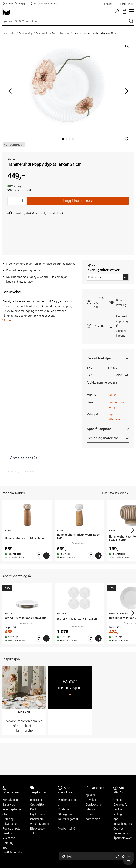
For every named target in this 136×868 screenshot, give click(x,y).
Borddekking (26, 33)
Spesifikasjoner (99, 429)
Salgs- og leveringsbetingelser (12, 809)
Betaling (8, 843)
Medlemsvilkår (67, 828)
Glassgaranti (66, 814)
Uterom (90, 814)
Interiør (90, 809)
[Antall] (17, 201)
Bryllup (35, 809)
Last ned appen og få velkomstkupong (122, 326)
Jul (32, 833)
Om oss (118, 800)
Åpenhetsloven (123, 838)
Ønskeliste (37, 819)
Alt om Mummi (39, 824)
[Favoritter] (39, 556)
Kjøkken (91, 795)
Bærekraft (120, 804)
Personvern (121, 833)
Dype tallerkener (61, 33)
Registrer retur (12, 828)
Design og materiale (102, 438)
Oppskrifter (37, 804)
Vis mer (7, 320)
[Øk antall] (23, 201)
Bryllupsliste (38, 814)
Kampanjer (93, 819)
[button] (127, 139)
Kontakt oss (10, 800)
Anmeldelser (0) (24, 458)
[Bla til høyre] (126, 91)
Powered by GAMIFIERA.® (21, 472)
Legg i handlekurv (78, 201)
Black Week (38, 828)
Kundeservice (127, 4)
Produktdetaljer (99, 358)
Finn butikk (110, 4)
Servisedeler (42, 33)
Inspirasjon (37, 800)
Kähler (12, 159)
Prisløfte (99, 326)
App (116, 819)
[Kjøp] (46, 556)
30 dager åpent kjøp (14, 4)
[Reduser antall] (11, 201)
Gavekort (91, 800)
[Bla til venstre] (10, 91)
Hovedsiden (9, 33)
